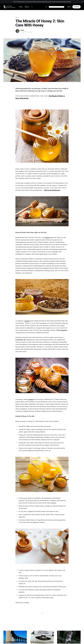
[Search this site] (46, 7)
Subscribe (77, 7)
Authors (27, 7)
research (47, 237)
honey (17, 17)
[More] (32, 7)
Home (21, 7)
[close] (82, 2)
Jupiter (22, 30)
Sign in (69, 7)
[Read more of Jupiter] (17, 31)
